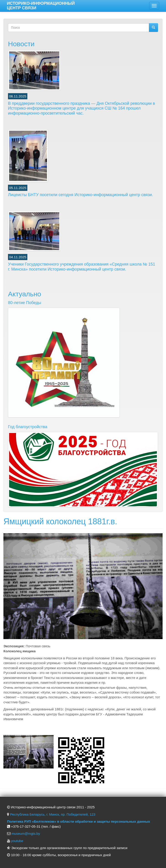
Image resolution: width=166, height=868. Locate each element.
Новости (21, 44)
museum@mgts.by (26, 833)
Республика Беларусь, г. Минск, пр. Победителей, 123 (53, 814)
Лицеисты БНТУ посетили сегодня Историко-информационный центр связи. (80, 195)
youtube (17, 841)
